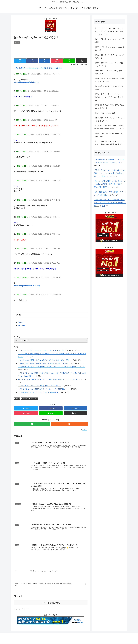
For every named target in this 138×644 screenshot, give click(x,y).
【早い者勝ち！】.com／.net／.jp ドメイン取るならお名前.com (38, 68)
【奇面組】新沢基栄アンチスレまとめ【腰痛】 (109, 88)
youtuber (24, 399)
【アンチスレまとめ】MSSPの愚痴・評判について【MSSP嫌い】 (42, 389)
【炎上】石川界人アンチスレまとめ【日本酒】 (109, 41)
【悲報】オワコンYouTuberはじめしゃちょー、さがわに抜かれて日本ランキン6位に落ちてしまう (109, 31)
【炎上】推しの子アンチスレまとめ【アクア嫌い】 (109, 56)
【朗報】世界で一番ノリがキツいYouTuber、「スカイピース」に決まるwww (109, 97)
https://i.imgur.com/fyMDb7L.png (27, 286)
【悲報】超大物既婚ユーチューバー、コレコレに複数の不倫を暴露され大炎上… (109, 143)
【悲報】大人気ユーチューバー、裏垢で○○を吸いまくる (109, 64)
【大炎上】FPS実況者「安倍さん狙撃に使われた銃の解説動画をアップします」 (109, 127)
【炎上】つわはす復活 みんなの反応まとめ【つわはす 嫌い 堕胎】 (44, 360)
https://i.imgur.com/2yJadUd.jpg (26, 82)
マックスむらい (33, 399)
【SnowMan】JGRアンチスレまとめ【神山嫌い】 (108, 72)
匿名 (103, 206)
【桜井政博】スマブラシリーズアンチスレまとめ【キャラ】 (109, 119)
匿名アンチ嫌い (108, 176)
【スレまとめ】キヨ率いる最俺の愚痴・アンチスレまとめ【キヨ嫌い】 (44, 363)
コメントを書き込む (51, 603)
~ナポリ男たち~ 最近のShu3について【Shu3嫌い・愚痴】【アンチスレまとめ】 (48, 379)
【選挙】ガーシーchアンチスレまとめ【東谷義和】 (109, 135)
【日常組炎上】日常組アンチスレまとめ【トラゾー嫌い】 (39, 386)
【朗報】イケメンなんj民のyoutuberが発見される (110, 49)
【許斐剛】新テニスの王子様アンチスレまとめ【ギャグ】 (109, 107)
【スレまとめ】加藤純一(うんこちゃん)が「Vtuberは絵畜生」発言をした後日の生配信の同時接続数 (110, 184)
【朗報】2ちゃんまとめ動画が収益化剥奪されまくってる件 (109, 80)
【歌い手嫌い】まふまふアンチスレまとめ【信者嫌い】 (39, 392)
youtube (17, 399)
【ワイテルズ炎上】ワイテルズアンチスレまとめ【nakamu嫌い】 (42, 350)
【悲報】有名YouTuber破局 (105, 113)
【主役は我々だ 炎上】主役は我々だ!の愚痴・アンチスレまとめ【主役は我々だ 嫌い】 (51, 367)
